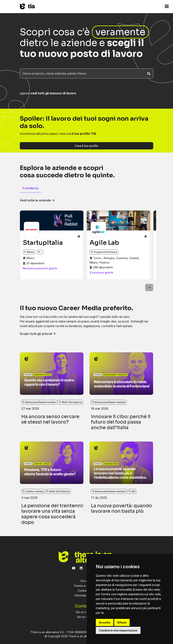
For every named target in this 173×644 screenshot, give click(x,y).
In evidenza (30, 188)
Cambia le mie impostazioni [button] (118, 630)
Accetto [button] (105, 622)
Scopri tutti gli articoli (38, 334)
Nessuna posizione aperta (40, 268)
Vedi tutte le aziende (37, 200)
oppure (48, 93)
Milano (30, 258)
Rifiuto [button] (122, 622)
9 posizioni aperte (101, 273)
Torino (98, 258)
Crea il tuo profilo (86, 146)
